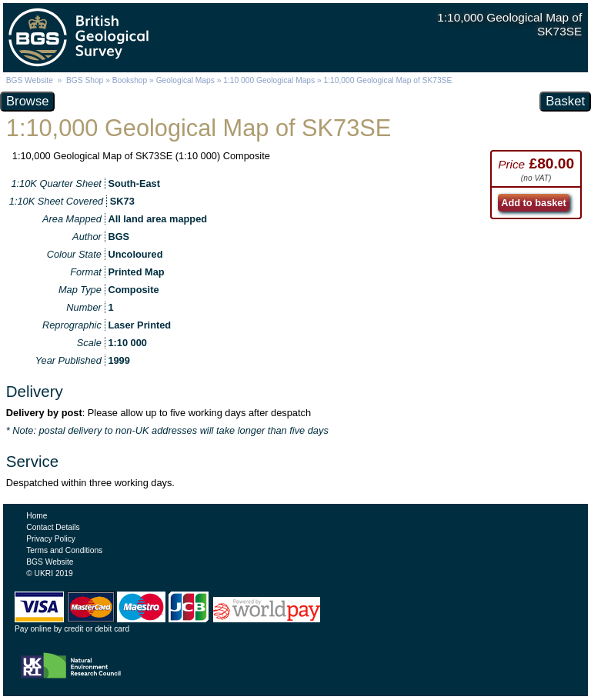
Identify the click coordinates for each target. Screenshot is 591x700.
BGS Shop (85, 80)
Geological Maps (185, 80)
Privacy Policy (51, 539)
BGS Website (30, 80)
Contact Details (53, 527)
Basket (565, 101)
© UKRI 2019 (49, 573)
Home (37, 516)
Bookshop (130, 80)
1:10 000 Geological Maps (269, 80)
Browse (27, 101)
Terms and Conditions (64, 550)
